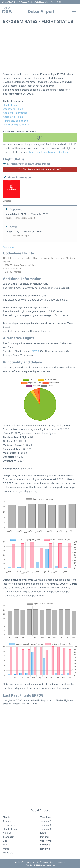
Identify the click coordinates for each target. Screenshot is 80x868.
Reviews (45, 849)
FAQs (43, 833)
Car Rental (46, 841)
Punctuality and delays (15, 121)
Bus (5, 841)
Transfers (8, 853)
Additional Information (15, 113)
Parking (44, 837)
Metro (6, 849)
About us (62, 862)
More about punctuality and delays (48, 152)
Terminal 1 (46, 821)
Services (45, 845)
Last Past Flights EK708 (16, 125)
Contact (53, 862)
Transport (9, 837)
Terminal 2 (46, 825)
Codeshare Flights (13, 109)
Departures (9, 825)
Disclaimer (44, 862)
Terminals (46, 817)
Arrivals (7, 821)
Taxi (5, 845)
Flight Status (10, 105)
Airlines (7, 833)
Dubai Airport (41, 11)
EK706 (35, 351)
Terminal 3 (46, 829)
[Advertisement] (40, 49)
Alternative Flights (13, 117)
